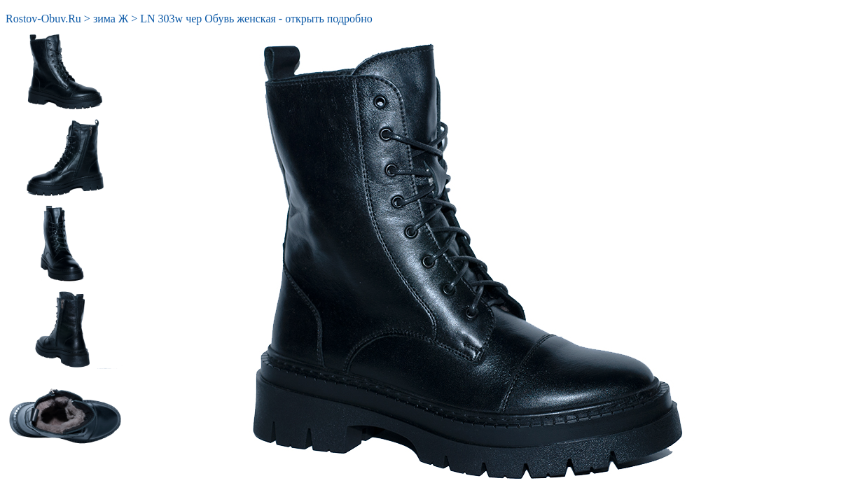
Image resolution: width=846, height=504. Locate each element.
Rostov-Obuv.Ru (43, 19)
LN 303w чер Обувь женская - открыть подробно (256, 19)
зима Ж (111, 19)
